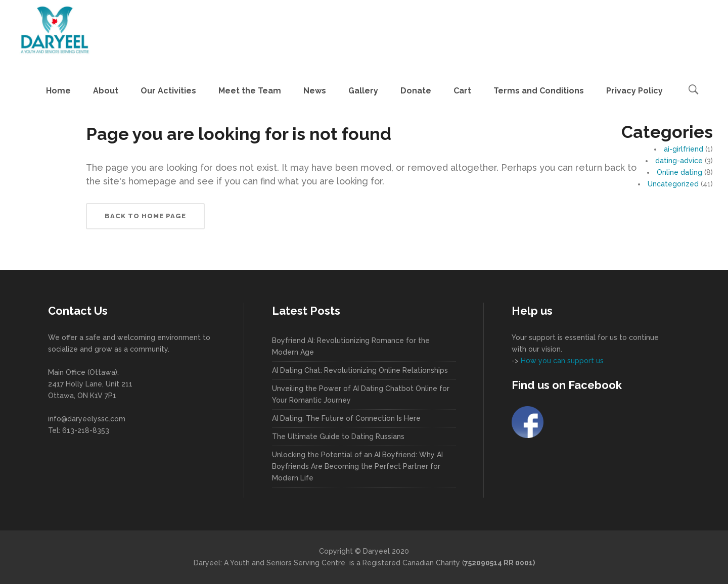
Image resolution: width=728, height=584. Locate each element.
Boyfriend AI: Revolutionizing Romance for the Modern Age (351, 346)
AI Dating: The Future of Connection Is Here (346, 418)
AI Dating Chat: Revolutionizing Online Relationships (360, 370)
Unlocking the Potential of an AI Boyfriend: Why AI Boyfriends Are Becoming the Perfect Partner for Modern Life (357, 466)
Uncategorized (673, 184)
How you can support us (561, 361)
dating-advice (679, 161)
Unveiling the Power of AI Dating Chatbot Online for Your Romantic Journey (361, 394)
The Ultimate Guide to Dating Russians (338, 436)
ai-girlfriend (684, 149)
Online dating (679, 172)
